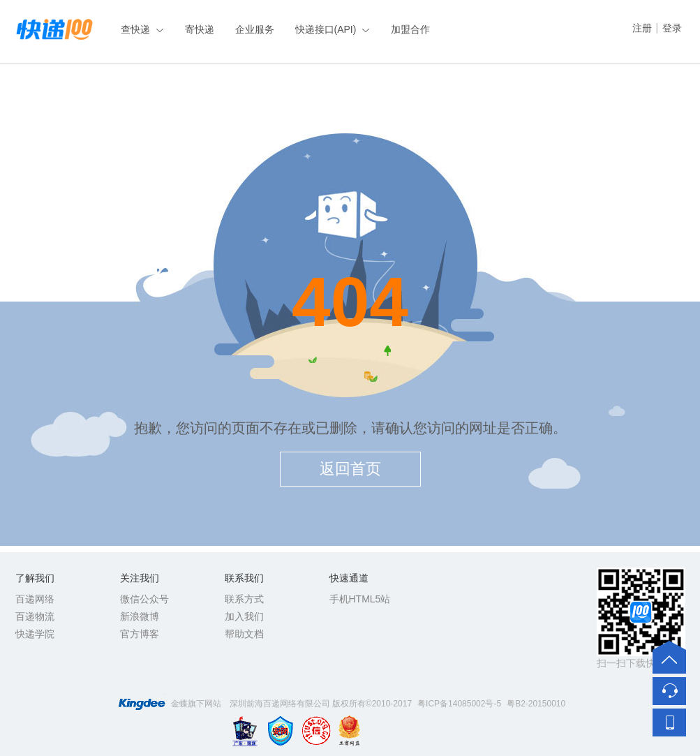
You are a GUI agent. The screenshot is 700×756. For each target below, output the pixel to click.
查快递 (135, 29)
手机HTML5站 (360, 599)
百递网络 (35, 599)
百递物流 (35, 616)
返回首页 (350, 469)
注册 (642, 28)
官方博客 (140, 634)
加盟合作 (410, 29)
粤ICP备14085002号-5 (459, 704)
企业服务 (255, 29)
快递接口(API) (326, 29)
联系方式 (244, 599)
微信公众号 (144, 599)
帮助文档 (244, 634)
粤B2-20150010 (536, 704)
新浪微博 (140, 616)
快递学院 (35, 634)
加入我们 (244, 616)
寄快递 (200, 29)
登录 (672, 28)
